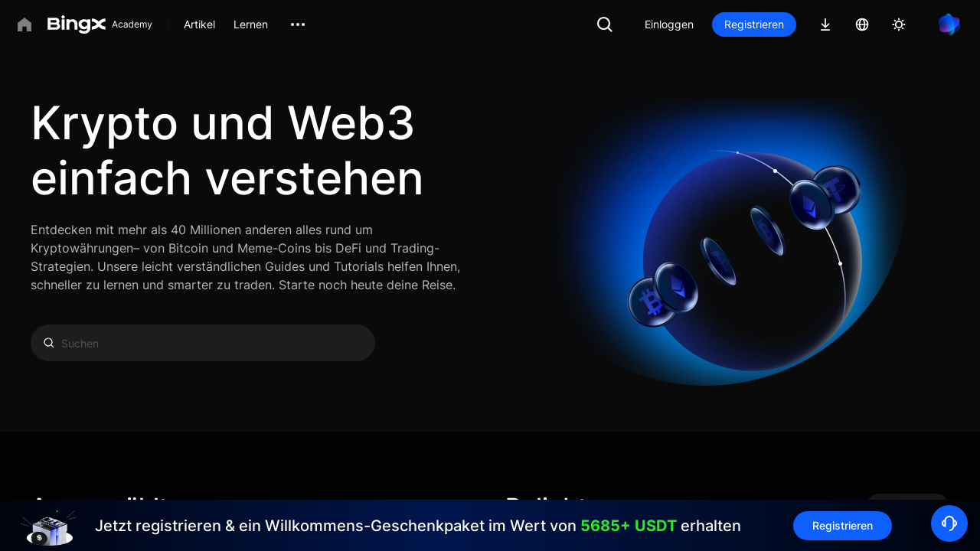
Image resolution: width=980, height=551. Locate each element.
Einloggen (669, 24)
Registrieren (754, 24)
